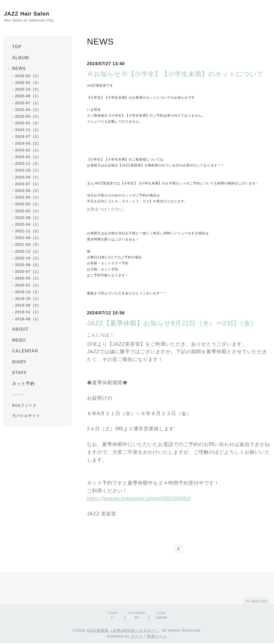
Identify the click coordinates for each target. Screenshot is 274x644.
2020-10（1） (28, 258)
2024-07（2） (28, 136)
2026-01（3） (28, 83)
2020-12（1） (28, 251)
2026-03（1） (28, 76)
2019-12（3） (28, 292)
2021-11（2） (28, 231)
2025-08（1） (28, 96)
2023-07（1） (28, 184)
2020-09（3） (28, 265)
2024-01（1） (28, 157)
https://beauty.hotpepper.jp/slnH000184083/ (139, 498)
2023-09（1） (28, 177)
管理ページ (157, 637)
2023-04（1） (28, 197)
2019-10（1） (28, 299)
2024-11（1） (28, 130)
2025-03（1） (28, 116)
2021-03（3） (28, 244)
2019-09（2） (28, 305)
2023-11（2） (28, 163)
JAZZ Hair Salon (27, 14)
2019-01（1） (28, 312)
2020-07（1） (28, 271)
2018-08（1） (28, 319)
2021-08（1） (28, 238)
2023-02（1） (28, 211)
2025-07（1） (28, 103)
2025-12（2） (28, 89)
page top (256, 601)
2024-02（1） (28, 150)
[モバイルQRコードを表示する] (39, 416)
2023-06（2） (28, 191)
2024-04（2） (28, 143)
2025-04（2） (28, 110)
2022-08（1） (28, 218)
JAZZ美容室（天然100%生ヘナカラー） (123, 631)
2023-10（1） (28, 170)
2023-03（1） (28, 204)
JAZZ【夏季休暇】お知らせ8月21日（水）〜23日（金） (172, 323)
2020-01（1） (28, 285)
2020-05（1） (28, 278)
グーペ (137, 637)
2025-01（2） (28, 123)
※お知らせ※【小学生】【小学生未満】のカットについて (175, 74)
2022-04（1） (28, 224)
